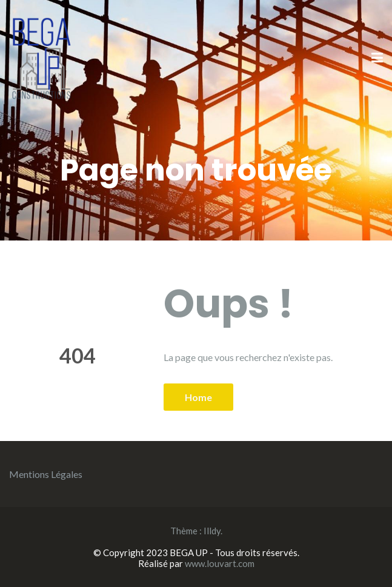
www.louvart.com (220, 563)
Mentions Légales (46, 474)
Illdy (212, 531)
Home (198, 397)
